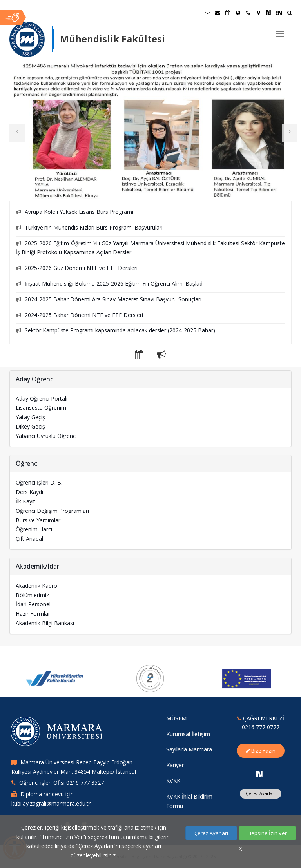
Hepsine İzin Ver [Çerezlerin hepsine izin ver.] (267, 833)
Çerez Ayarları (211, 833)
